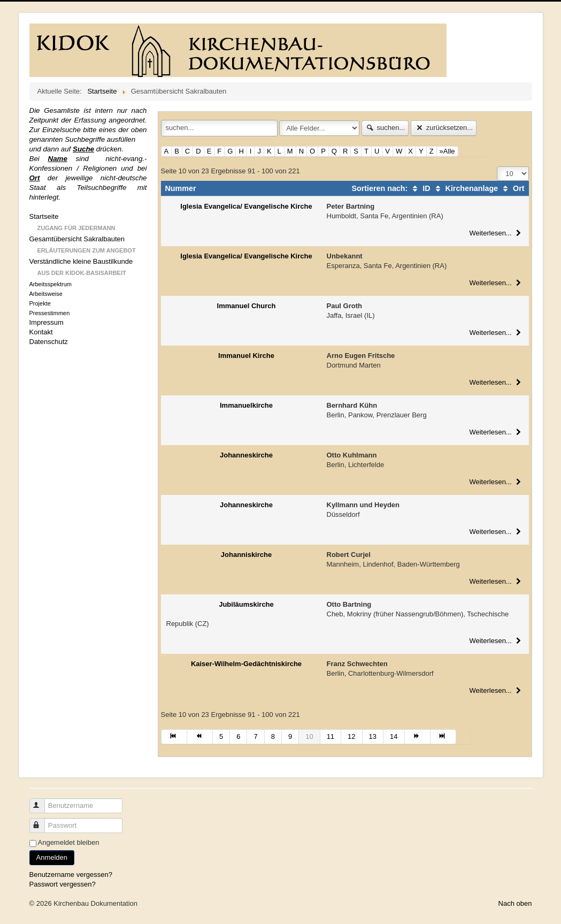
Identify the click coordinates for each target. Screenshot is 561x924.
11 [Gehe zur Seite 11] (331, 736)
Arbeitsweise (46, 294)
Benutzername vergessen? (71, 875)
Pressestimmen (50, 313)
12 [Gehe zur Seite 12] (351, 736)
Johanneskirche (246, 455)
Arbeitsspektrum (51, 284)
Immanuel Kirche (246, 356)
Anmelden (52, 857)
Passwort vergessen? (63, 884)
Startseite (44, 216)
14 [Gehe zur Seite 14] (394, 736)
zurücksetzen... (444, 128)
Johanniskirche (246, 555)
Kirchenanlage (466, 188)
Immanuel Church (247, 306)
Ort (512, 188)
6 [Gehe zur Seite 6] (238, 736)
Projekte (40, 303)
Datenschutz (49, 342)
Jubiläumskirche (246, 604)
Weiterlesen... (496, 233)
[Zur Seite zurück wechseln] (200, 737)
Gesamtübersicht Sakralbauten (77, 239)
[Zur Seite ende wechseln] (443, 737)
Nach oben (515, 903)
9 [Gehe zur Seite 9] (290, 736)
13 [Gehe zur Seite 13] (373, 736)
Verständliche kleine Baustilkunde (81, 261)
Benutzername (42, 801)
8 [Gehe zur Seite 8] (273, 736)
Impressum (47, 322)
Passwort (42, 821)
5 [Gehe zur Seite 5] (221, 736)
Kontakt (41, 332)
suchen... (385, 128)
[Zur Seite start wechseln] (174, 737)
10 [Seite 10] (309, 736)
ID (420, 188)
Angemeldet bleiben (69, 842)
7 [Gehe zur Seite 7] (255, 736)
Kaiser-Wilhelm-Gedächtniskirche (246, 664)
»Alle (447, 151)
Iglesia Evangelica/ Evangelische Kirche (246, 206)
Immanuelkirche (246, 405)
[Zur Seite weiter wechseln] (418, 737)
